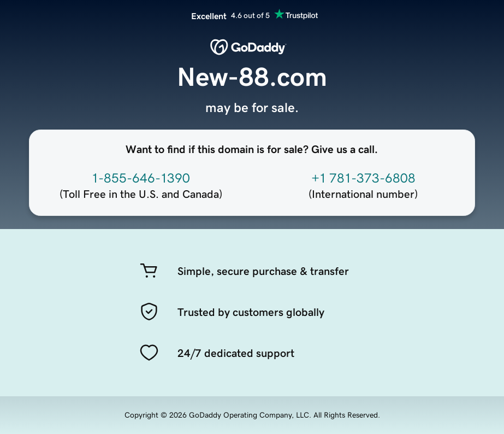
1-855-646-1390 (141, 178)
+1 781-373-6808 (363, 178)
